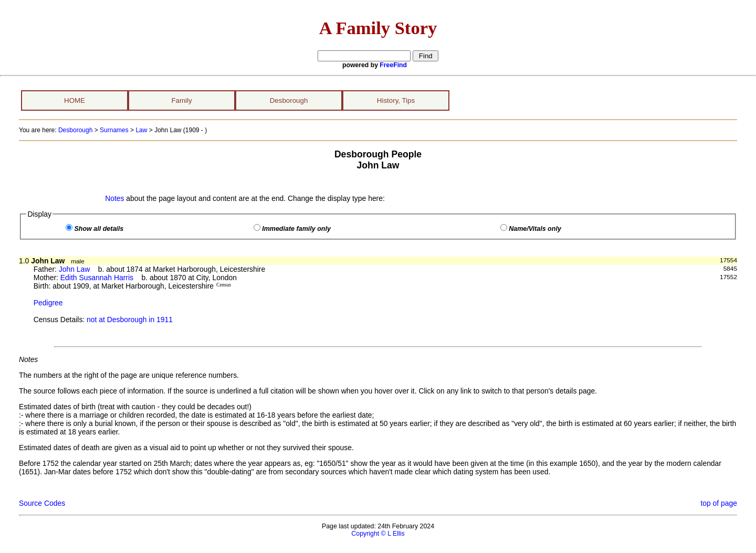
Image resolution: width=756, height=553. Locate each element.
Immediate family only (296, 229)
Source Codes (42, 503)
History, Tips (396, 100)
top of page (719, 503)
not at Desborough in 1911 (130, 320)
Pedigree (48, 303)
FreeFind (393, 65)
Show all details (99, 229)
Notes (114, 198)
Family (181, 100)
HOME (75, 100)
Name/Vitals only (535, 229)
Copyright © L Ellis (378, 534)
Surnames (114, 130)
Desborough (289, 100)
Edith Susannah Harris (97, 278)
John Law (75, 269)
